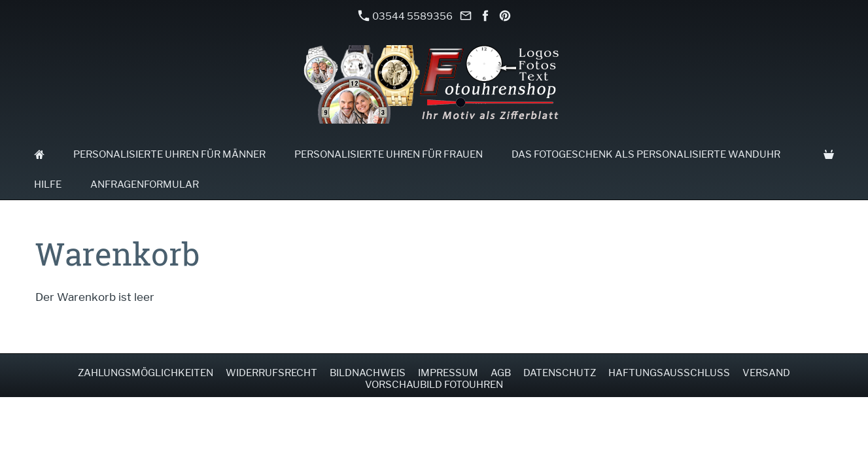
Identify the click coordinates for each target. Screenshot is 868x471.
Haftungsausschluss (669, 373)
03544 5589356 (406, 16)
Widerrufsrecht (271, 373)
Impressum (448, 373)
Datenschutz (560, 373)
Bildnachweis (368, 373)
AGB (501, 373)
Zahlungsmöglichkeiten (146, 373)
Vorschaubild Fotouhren (434, 385)
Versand (766, 373)
